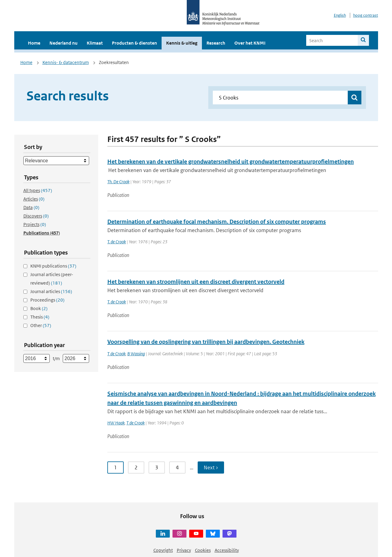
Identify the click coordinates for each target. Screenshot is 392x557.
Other (41, 325)
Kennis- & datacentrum (66, 62)
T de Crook (116, 354)
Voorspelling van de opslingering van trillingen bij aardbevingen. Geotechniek (206, 342)
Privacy (184, 550)
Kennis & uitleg (182, 43)
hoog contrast (366, 15)
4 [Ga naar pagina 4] (177, 468)
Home (34, 43)
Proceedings (47, 300)
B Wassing (136, 354)
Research (216, 43)
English (340, 15)
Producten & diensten (134, 43)
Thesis (40, 317)
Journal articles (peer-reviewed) (52, 279)
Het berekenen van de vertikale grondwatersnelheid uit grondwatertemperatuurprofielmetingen (231, 162)
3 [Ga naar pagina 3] (157, 468)
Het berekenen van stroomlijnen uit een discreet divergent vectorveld (196, 282)
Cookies (203, 550)
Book (39, 308)
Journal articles (51, 291)
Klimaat (95, 43)
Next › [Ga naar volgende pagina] (211, 468)
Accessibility (227, 550)
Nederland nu (64, 43)
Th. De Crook (118, 182)
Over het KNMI (250, 43)
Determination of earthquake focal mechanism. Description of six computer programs (217, 222)
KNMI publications (53, 266)
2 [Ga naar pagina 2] (136, 468)
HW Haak (116, 423)
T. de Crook (117, 242)
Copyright (163, 550)
